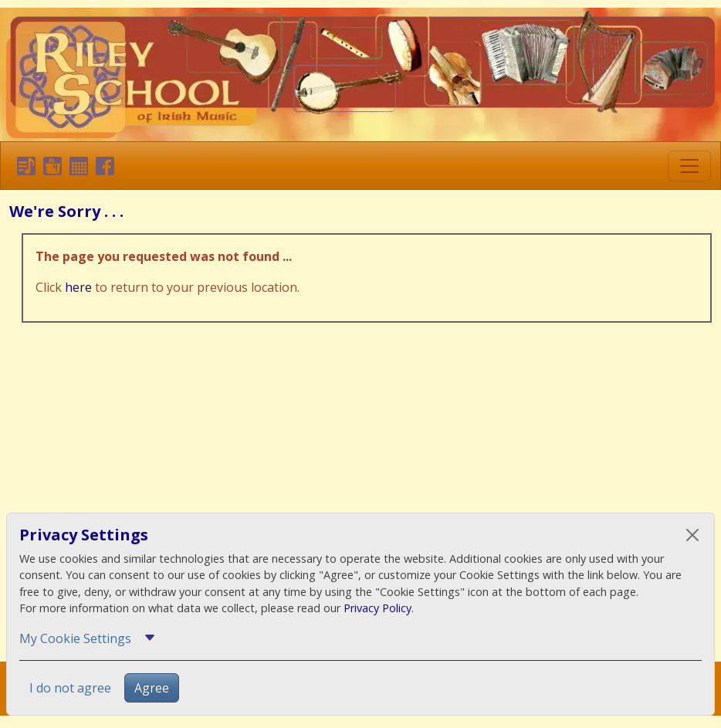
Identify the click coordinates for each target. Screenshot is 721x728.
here (78, 287)
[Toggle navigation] (689, 166)
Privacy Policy (377, 608)
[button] (23, 165)
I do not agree (70, 688)
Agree (152, 688)
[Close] (692, 535)
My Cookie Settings (75, 638)
